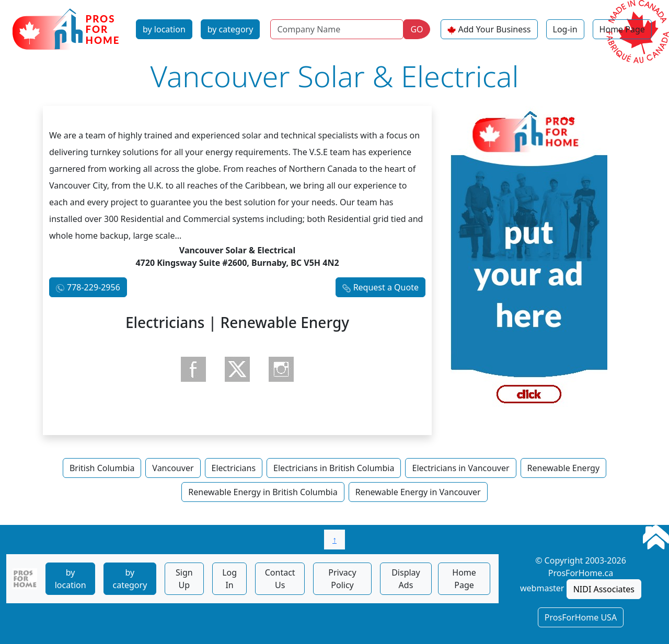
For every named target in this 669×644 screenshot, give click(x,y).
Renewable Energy (564, 468)
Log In (229, 579)
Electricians (234, 468)
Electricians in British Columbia (334, 468)
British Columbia (102, 468)
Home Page (622, 29)
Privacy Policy (342, 579)
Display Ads (406, 579)
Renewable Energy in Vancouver (418, 492)
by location (164, 29)
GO (417, 29)
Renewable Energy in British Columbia (263, 492)
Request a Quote (386, 287)
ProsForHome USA (581, 617)
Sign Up (184, 579)
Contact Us (280, 579)
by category (230, 29)
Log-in (565, 29)
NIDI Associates (604, 589)
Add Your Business (495, 29)
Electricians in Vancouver (460, 468)
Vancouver (173, 468)
